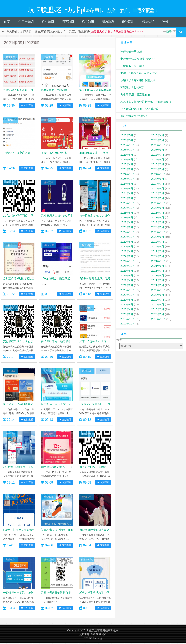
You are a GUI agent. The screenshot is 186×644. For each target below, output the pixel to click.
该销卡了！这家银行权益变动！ (139, 81)
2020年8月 (127, 301)
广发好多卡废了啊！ (132, 67)
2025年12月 (128, 146)
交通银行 (87, 121)
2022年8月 (127, 243)
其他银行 (48, 498)
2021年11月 (158, 262)
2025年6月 (127, 161)
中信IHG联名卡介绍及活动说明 (139, 74)
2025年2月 (127, 170)
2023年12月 (128, 204)
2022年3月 (158, 252)
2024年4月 (127, 194)
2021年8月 (127, 272)
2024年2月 (127, 199)
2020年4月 (127, 310)
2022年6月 (127, 248)
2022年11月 (158, 233)
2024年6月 (127, 190)
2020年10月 (128, 296)
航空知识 (48, 23)
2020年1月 (158, 315)
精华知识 (148, 23)
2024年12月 (128, 175)
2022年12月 (128, 233)
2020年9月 (158, 296)
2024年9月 (158, 180)
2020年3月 (158, 310)
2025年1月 (158, 170)
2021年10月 (128, 267)
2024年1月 (158, 199)
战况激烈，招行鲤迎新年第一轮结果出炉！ (146, 103)
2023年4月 (127, 223)
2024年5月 (158, 190)
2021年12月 (128, 262)
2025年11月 (158, 146)
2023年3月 (158, 223)
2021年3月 (158, 281)
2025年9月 (158, 151)
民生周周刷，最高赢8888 (135, 96)
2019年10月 (128, 325)
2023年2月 (127, 228)
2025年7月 (158, 156)
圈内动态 (108, 23)
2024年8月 (127, 185)
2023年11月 (158, 204)
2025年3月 (158, 165)
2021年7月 (158, 272)
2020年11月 (158, 291)
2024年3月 (158, 194)
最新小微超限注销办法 (134, 117)
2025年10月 (128, 151)
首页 (7, 23)
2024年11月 (158, 175)
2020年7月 (158, 301)
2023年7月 (158, 214)
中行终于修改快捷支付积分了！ (139, 60)
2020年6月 (127, 306)
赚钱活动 (128, 23)
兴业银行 (10, 58)
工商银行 (87, 309)
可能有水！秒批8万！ (133, 89)
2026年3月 (127, 141)
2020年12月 (128, 291)
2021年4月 (127, 281)
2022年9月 (158, 238)
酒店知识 (68, 23)
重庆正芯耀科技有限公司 (104, 632)
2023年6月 (127, 219)
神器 (165, 23)
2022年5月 (158, 248)
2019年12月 (128, 320)
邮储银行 (10, 561)
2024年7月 (158, 185)
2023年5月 (158, 219)
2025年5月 (158, 161)
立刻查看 (27, 107)
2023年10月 (128, 209)
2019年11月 (158, 320)
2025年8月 (127, 156)
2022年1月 (158, 257)
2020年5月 (158, 306)
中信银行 (10, 121)
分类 (119, 341)
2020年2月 (127, 315)
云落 (99, 639)
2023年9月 (158, 209)
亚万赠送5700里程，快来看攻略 (140, 110)
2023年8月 (127, 214)
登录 (169, 33)
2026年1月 (158, 141)
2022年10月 (128, 238)
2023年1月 (158, 228)
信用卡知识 (26, 23)
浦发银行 (48, 58)
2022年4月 (127, 252)
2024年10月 (128, 180)
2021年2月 (127, 286)
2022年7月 (158, 243)
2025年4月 (127, 165)
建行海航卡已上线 (131, 53)
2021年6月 (127, 277)
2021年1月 (158, 286)
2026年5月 (127, 136)
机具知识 (88, 23)
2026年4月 (158, 136)
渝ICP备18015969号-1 (93, 635)
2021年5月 (158, 277)
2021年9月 (158, 267)
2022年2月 (127, 257)
